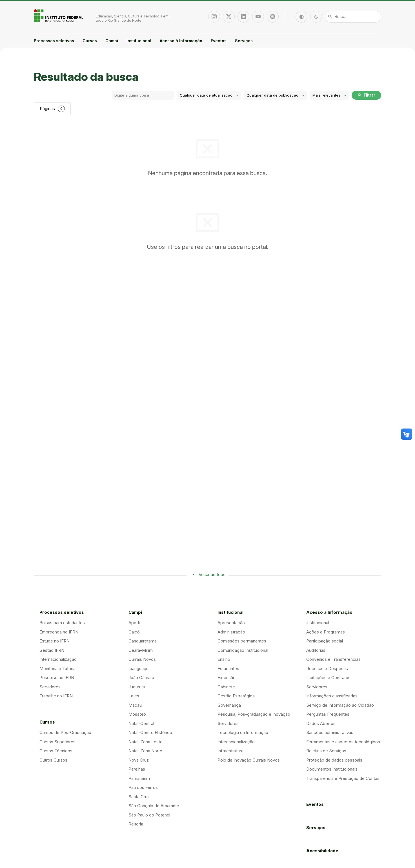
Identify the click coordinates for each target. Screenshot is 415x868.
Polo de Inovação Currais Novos (249, 760)
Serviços (244, 41)
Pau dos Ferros (143, 787)
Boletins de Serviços (326, 751)
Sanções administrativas (330, 732)
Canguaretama (143, 641)
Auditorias (316, 650)
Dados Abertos (321, 723)
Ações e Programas (326, 632)
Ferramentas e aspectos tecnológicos (343, 742)
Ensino (224, 659)
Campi (112, 41)
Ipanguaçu (138, 669)
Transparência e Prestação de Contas (343, 778)
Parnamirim (139, 778)
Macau (135, 705)
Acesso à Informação (181, 41)
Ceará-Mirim (141, 650)
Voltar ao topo (212, 574)
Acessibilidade (322, 851)
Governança (229, 705)
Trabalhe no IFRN (56, 696)
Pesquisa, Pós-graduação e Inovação (254, 714)
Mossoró (137, 714)
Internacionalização (58, 659)
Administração (231, 632)
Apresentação (231, 623)
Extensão (227, 678)
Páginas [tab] (52, 109)
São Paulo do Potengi (149, 815)
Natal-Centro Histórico (150, 732)
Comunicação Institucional (243, 650)
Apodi (134, 623)
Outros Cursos (53, 760)
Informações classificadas (332, 696)
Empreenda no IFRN (59, 632)
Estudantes (228, 669)
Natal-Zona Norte (145, 751)
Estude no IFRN (55, 641)
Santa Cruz (139, 797)
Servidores (50, 687)
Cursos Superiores (57, 742)
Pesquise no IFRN (57, 678)
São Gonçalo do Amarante (154, 806)
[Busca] (353, 17)
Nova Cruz (139, 760)
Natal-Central (141, 723)
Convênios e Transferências (333, 659)
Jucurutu (137, 687)
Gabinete (226, 687)
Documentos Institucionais (332, 769)
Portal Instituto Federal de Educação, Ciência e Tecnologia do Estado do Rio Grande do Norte (59, 16)
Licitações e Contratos (328, 678)
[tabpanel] (207, 156)
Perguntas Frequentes (328, 714)
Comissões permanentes (242, 641)
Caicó (134, 632)
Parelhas (137, 769)
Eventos (219, 41)
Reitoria (136, 824)
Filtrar (366, 95)
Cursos (90, 41)
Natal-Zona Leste (146, 742)
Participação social (325, 641)
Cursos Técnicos (56, 751)
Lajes (134, 696)
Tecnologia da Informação (243, 732)
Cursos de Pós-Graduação (65, 732)
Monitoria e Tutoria (57, 669)
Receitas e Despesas (327, 669)
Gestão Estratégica (236, 696)
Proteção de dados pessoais (334, 760)
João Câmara (141, 678)
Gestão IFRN (52, 650)
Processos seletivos (54, 41)
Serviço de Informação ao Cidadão (340, 705)
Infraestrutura (230, 751)
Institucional (139, 41)
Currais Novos (142, 659)
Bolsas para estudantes (62, 623)
